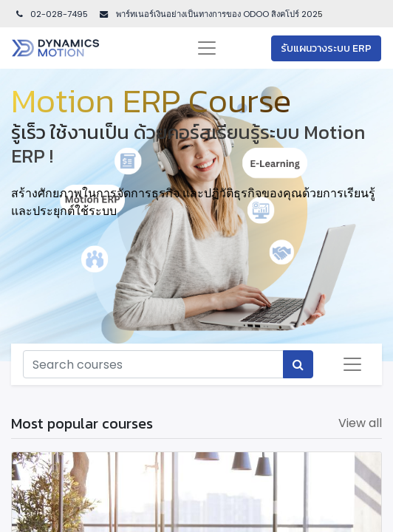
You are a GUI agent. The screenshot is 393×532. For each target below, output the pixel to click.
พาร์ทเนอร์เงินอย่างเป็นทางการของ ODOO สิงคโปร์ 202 (216, 14)
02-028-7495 (51, 14)
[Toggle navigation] (352, 364)
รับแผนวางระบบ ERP (326, 48)
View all (360, 423)
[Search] (298, 364)
